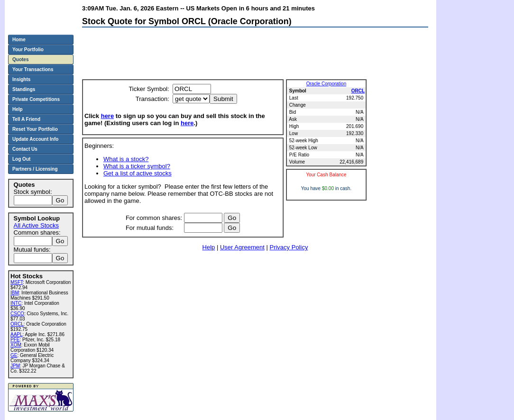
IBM (15, 293)
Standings (24, 89)
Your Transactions (33, 69)
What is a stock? (126, 159)
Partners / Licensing (35, 169)
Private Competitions (36, 99)
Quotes (20, 59)
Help (209, 247)
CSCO (17, 314)
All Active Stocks (36, 225)
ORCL (358, 91)
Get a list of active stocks (138, 173)
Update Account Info (35, 139)
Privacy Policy (289, 247)
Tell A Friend (26, 119)
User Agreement (242, 247)
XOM (16, 345)
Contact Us (25, 149)
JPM (15, 366)
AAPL (17, 334)
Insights (21, 79)
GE (14, 355)
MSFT (17, 282)
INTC (16, 303)
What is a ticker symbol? (137, 166)
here (107, 116)
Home (19, 40)
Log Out (21, 159)
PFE (15, 340)
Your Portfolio (28, 50)
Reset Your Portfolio (35, 129)
